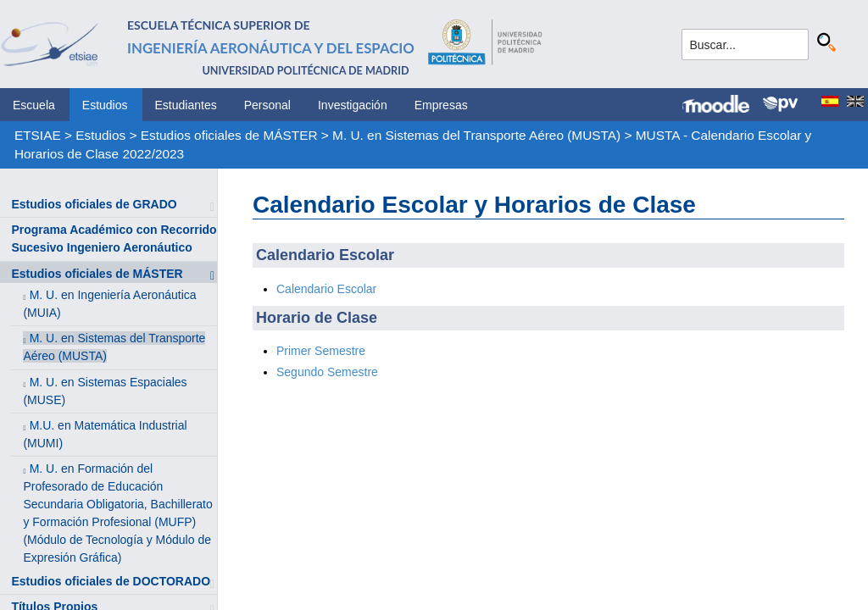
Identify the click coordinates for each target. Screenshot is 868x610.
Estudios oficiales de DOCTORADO (111, 581)
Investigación (353, 105)
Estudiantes (186, 105)
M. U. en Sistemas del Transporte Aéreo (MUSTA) (476, 135)
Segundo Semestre (327, 372)
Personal (267, 105)
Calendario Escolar (326, 289)
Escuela (34, 105)
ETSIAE (38, 135)
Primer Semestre (321, 351)
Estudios (105, 105)
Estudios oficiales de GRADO (94, 204)
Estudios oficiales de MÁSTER (229, 135)
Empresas (441, 105)
